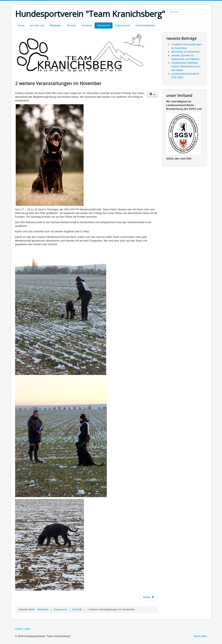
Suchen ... (167, 9)
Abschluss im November (186, 52)
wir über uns (37, 25)
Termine (71, 25)
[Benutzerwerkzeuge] (152, 94)
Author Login (23, 629)
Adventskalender (146, 25)
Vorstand (86, 25)
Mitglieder (55, 25)
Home (21, 25)
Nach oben (201, 636)
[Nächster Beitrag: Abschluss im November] (149, 597)
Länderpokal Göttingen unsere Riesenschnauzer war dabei (186, 66)
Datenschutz (123, 25)
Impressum (104, 25)
